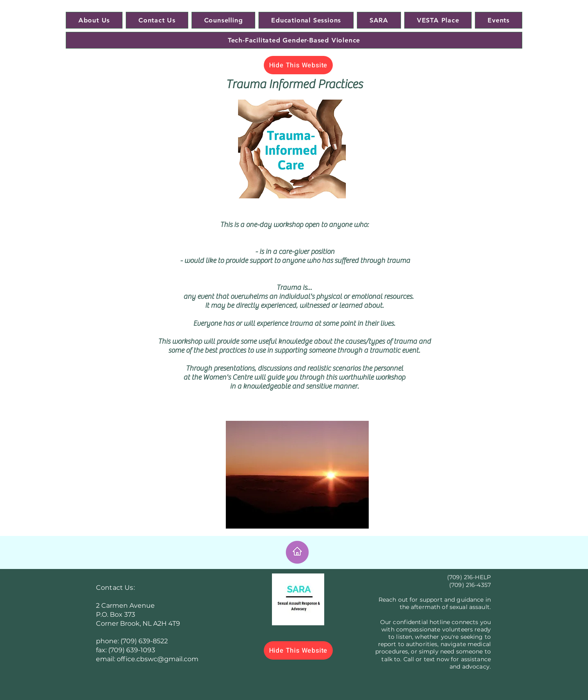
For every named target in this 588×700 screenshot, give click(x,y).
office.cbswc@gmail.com (158, 659)
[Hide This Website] (298, 65)
